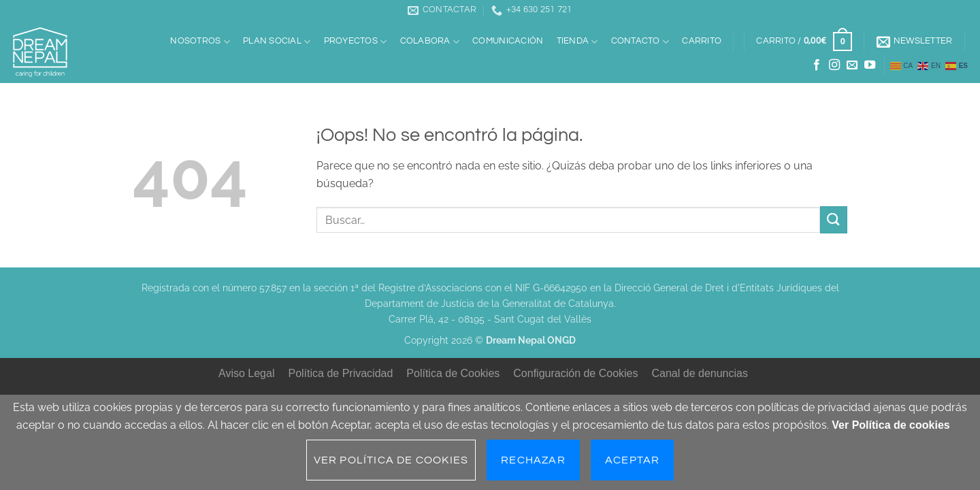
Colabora (430, 42)
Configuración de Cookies (575, 373)
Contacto (640, 42)
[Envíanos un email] (852, 65)
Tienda (577, 42)
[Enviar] (834, 219)
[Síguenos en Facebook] (817, 65)
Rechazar (533, 460)
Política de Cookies (453, 373)
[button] (804, 42)
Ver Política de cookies (891, 425)
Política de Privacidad (340, 373)
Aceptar (632, 460)
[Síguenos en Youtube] (870, 65)
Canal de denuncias (700, 373)
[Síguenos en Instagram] (834, 65)
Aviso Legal (246, 373)
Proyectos (356, 42)
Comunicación (508, 41)
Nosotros (200, 42)
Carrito (702, 41)
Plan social (277, 42)
